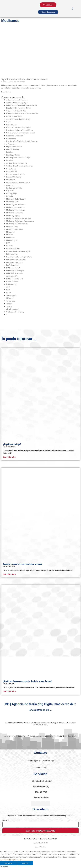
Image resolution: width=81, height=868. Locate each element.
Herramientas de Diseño (16, 174)
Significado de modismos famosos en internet (24, 79)
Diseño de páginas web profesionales (21, 133)
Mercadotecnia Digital (15, 229)
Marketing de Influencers (16, 210)
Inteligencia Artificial (14, 188)
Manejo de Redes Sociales (16, 199)
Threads (9, 304)
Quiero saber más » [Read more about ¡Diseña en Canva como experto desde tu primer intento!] (9, 691)
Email (5, 820)
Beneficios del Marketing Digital (19, 108)
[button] (73, 8)
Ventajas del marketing (15, 312)
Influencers (11, 180)
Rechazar (8, 863)
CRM (8, 122)
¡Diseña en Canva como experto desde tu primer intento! (28, 681)
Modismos (10, 237)
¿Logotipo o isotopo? (12, 444)
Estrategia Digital (13, 155)
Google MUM (11, 171)
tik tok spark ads (13, 309)
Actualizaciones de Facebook (17, 100)
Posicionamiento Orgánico (16, 259)
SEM (8, 287)
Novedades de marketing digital (18, 251)
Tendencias (11, 301)
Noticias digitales (13, 248)
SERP (8, 293)
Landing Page (11, 193)
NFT (8, 243)
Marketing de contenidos (16, 207)
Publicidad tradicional (14, 279)
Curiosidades (11, 125)
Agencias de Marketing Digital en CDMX (22, 105)
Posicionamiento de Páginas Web (19, 257)
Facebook (10, 160)
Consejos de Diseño (14, 116)
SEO (8, 290)
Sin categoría (11, 295)
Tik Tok (9, 306)
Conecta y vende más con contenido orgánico (23, 564)
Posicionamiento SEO (15, 262)
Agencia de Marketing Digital (17, 102)
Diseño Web (11, 138)
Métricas (10, 235)
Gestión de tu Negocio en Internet (19, 166)
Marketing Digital (13, 215)
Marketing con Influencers (16, 204)
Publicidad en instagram (15, 271)
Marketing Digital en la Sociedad (19, 218)
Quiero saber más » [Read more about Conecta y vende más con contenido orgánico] (9, 574)
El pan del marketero (14, 147)
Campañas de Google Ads (16, 111)
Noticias (9, 246)
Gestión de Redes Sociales (16, 163)
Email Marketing (12, 149)
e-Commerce (11, 144)
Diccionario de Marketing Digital (19, 127)
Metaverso (10, 232)
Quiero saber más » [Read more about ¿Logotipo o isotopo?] (9, 457)
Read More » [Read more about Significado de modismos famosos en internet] (6, 92)
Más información (16, 860)
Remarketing (11, 284)
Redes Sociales (12, 282)
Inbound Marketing (14, 177)
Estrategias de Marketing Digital (19, 158)
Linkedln (9, 196)
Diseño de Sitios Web (15, 136)
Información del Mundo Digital (18, 182)
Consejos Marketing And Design (19, 119)
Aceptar (25, 863)
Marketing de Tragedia (15, 213)
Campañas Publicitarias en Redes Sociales (22, 113)
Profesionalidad (12, 265)
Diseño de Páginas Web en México (20, 130)
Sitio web (10, 298)
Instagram (10, 185)
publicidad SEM (12, 276)
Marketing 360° (12, 202)
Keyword (10, 191)
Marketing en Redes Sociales (17, 224)
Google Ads (11, 169)
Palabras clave (12, 254)
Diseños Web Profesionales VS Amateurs (22, 141)
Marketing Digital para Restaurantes (20, 221)
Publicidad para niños (14, 273)
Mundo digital (12, 240)
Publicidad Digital (13, 268)
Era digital (10, 152)
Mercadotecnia (12, 226)
